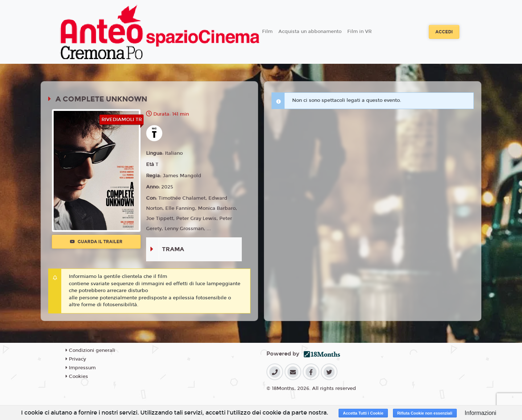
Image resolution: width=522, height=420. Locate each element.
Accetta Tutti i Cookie (363, 413)
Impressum (81, 368)
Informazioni (480, 413)
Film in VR (359, 32)
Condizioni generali (90, 350)
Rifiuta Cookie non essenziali (425, 413)
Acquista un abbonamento (310, 32)
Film (267, 32)
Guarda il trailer (96, 242)
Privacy (76, 359)
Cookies (77, 377)
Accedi (444, 32)
